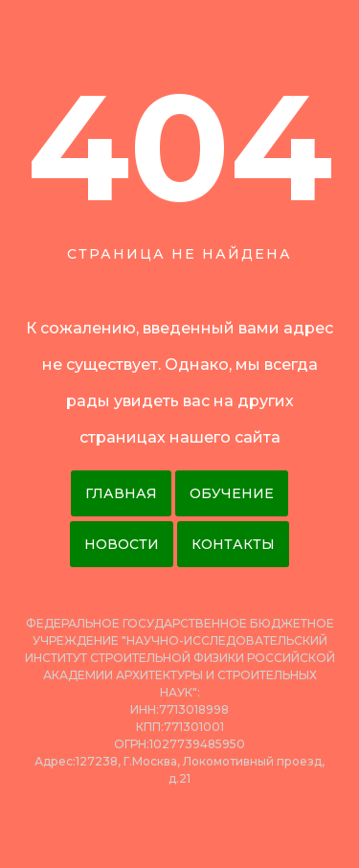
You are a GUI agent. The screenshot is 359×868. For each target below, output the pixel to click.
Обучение (232, 493)
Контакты (233, 544)
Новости (122, 544)
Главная (121, 493)
